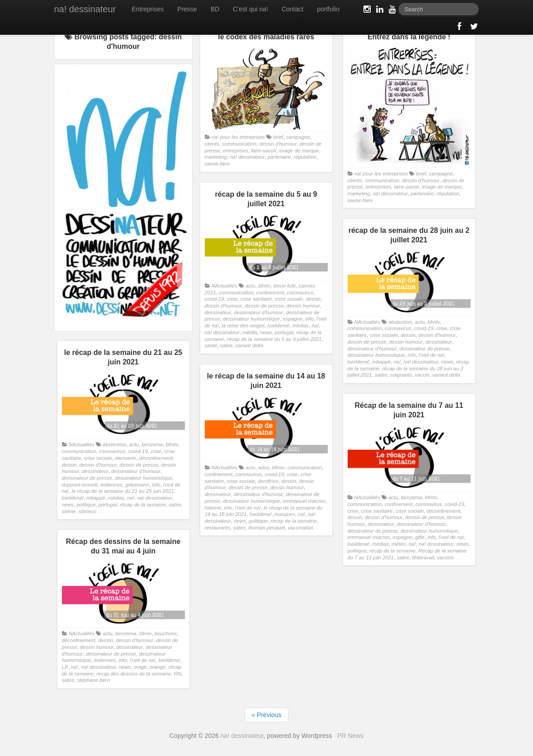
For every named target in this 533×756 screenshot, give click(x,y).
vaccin (422, 375)
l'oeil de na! (432, 355)
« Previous (266, 715)
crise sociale (289, 299)
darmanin (125, 458)
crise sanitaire (256, 299)
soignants (401, 375)
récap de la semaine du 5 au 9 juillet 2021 (274, 339)
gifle (420, 537)
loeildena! (279, 326)
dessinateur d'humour (258, 312)
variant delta (250, 345)
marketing (216, 157)
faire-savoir (264, 151)
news (266, 332)
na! (315, 326)
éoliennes (111, 485)
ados (264, 468)
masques (285, 514)
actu (250, 286)
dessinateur (218, 312)
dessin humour (303, 306)
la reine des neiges (243, 326)
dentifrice (268, 481)
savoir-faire (217, 164)
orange (158, 667)
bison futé (285, 286)
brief (278, 137)
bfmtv (264, 286)
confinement (270, 293)
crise (232, 299)
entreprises (236, 151)
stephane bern (94, 680)
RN (178, 674)
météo (399, 544)
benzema (153, 444)
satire (226, 345)
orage (140, 667)
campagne (298, 137)
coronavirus (300, 293)
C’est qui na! (250, 9)
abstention (400, 322)
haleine (213, 508)
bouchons (166, 633)
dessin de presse (264, 306)
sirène (69, 511)
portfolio (328, 9)
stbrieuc (88, 511)
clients (212, 144)
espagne (293, 319)
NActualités (224, 286)
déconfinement (156, 458)
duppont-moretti (80, 485)
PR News (350, 736)
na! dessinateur (85, 9)
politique (86, 505)
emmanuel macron (304, 501)
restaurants (218, 528)
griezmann (137, 485)
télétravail (423, 558)
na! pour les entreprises (238, 137)
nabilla (250, 332)
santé (211, 345)
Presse (187, 9)
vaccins (445, 558)
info (309, 319)
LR (65, 667)
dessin (314, 299)
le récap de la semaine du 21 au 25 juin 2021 (123, 491)
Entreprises (148, 9)
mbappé (381, 362)
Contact (292, 9)
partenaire (279, 157)
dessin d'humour (278, 144)
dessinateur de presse (424, 349)
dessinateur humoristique (252, 319)
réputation (305, 157)
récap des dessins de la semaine (134, 674)
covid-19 (215, 299)
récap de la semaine (143, 505)
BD (215, 9)
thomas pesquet (266, 528)
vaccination (300, 528)
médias (301, 326)
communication (239, 144)
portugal (284, 332)
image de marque (299, 151)
